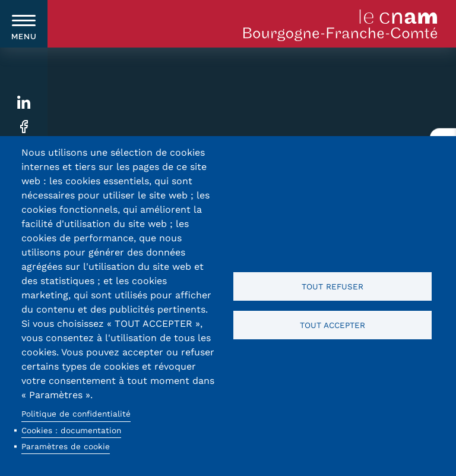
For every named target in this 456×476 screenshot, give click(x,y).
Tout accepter (332, 325)
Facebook (24, 127)
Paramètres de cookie (66, 446)
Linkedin (24, 103)
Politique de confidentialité (76, 414)
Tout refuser (332, 286)
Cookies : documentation (71, 430)
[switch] (24, 24)
